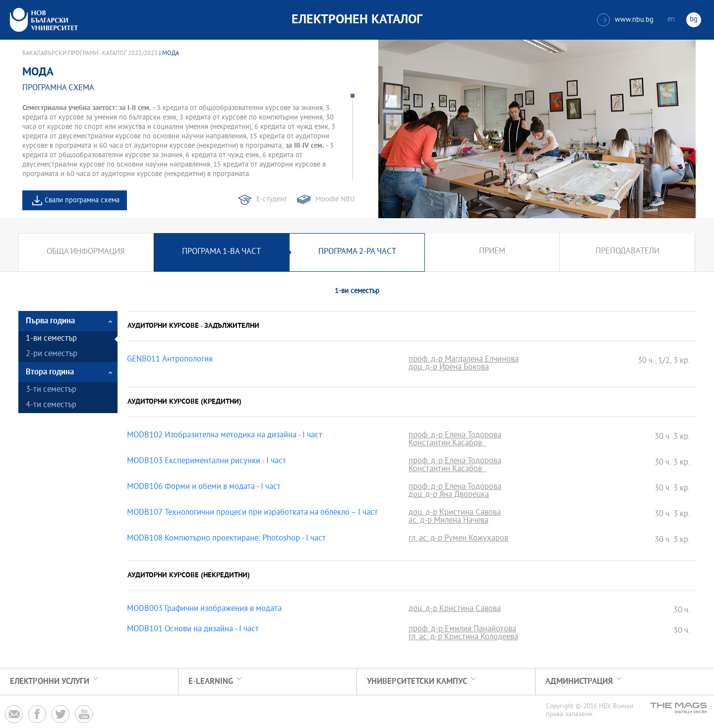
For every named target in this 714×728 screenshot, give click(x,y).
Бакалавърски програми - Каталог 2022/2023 (90, 54)
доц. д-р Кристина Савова (455, 513)
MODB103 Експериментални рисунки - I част (207, 462)
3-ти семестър (51, 390)
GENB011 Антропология (170, 360)
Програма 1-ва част (221, 252)
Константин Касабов (447, 444)
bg (694, 20)
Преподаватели (627, 252)
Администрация (579, 682)
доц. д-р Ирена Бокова (449, 368)
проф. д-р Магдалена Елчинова (464, 360)
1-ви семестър (51, 339)
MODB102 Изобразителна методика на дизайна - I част (225, 436)
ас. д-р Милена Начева (448, 521)
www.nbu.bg (625, 20)
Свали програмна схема (82, 201)
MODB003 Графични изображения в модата (204, 609)
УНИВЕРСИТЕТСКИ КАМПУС (417, 682)
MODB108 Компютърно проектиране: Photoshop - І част (226, 539)
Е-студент (272, 200)
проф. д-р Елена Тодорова (455, 436)
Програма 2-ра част (357, 252)
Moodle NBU (335, 200)
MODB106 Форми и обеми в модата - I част (204, 487)
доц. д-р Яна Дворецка (449, 495)
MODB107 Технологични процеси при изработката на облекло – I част (252, 513)
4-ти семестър (51, 405)
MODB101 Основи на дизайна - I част (193, 630)
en (671, 20)
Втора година (50, 372)
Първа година (50, 321)
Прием (492, 252)
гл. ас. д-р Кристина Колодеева (463, 638)
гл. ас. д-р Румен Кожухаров (458, 539)
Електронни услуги (50, 682)
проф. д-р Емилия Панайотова (462, 630)
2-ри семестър (52, 354)
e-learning (211, 682)
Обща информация (86, 252)
